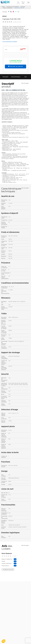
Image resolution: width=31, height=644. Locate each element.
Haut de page (25, 83)
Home (3, 7)
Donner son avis (17, 22)
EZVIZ (5, 16)
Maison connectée (8, 8)
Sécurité (23, 7)
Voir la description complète (10, 41)
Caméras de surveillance (13, 7)
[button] (3, 641)
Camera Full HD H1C (19, 8)
